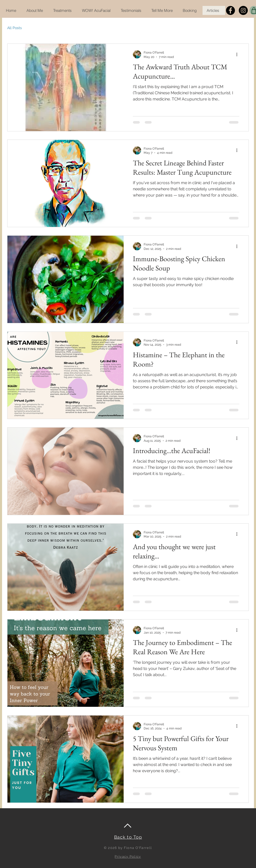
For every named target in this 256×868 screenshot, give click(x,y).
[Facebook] (230, 10)
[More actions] (239, 54)
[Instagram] (243, 10)
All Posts (15, 28)
